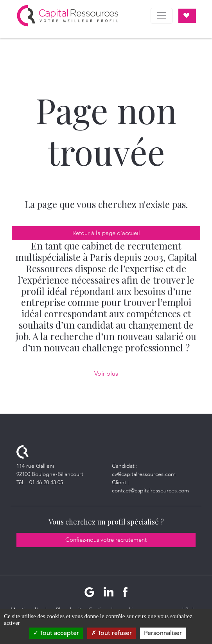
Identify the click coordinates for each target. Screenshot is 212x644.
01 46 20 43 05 (46, 482)
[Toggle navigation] (162, 16)
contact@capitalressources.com (150, 491)
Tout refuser (111, 633)
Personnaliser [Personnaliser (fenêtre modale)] (163, 633)
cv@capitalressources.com (144, 474)
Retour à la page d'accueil (106, 233)
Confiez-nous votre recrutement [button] (106, 540)
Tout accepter (56, 633)
